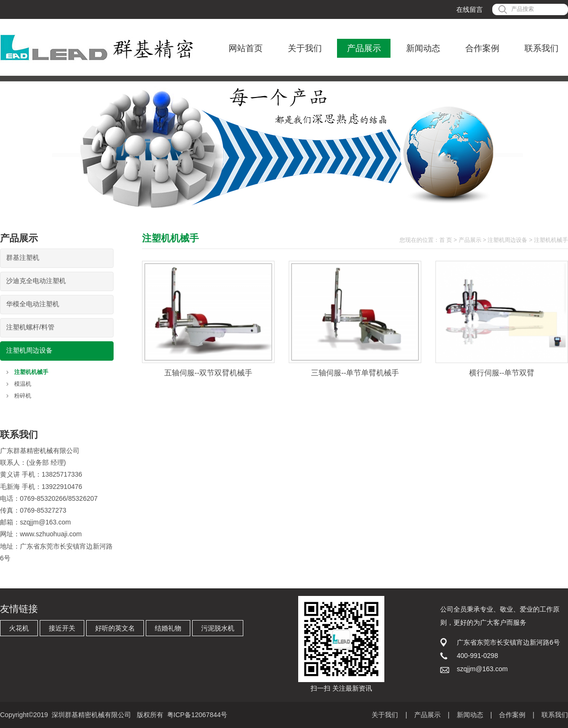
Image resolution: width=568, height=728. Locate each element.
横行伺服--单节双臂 (502, 373)
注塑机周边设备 (29, 350)
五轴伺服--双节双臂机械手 (209, 373)
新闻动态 (423, 48)
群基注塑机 (23, 257)
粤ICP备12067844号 (197, 715)
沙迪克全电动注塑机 (36, 281)
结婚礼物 (168, 628)
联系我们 (541, 48)
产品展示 (364, 48)
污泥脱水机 (218, 628)
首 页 (446, 240)
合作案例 (482, 48)
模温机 (23, 384)
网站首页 (246, 48)
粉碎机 (23, 396)
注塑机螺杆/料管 (30, 327)
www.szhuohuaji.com (51, 534)
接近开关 (62, 628)
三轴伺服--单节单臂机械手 (355, 373)
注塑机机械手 (31, 372)
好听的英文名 (115, 628)
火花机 (19, 628)
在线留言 (470, 9)
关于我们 (305, 48)
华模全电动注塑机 (33, 304)
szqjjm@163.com (45, 522)
